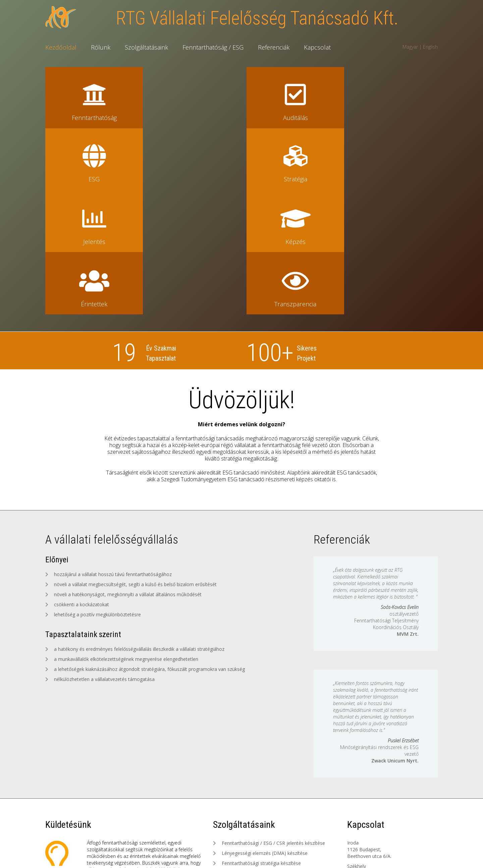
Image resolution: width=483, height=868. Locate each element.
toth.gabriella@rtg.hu (370, 780)
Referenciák (274, 47)
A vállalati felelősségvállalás (112, 417)
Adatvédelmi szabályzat (275, 848)
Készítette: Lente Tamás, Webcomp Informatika (242, 856)
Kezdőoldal (61, 47)
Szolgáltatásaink (146, 47)
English (430, 47)
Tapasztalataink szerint (84, 511)
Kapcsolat (317, 47)
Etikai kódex (318, 848)
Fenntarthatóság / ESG (213, 47)
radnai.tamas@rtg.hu (370, 803)
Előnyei (57, 437)
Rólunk (101, 47)
